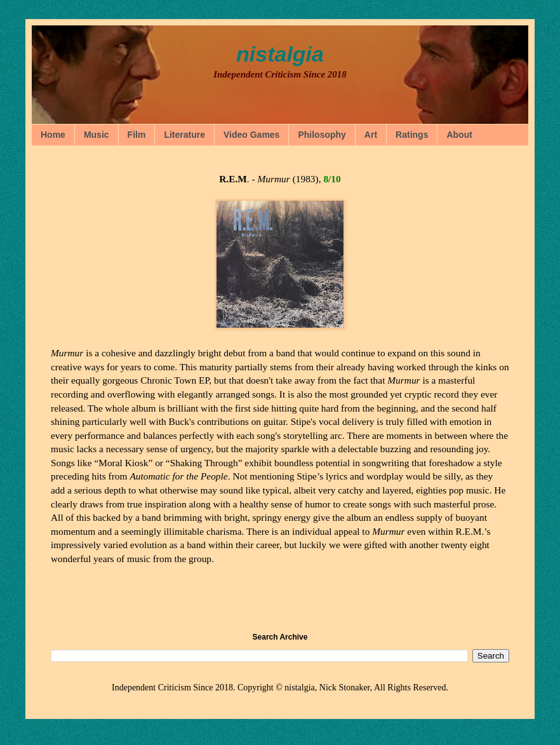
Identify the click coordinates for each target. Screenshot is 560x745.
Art (371, 135)
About (459, 135)
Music (97, 135)
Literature (184, 135)
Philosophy (322, 135)
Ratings (412, 135)
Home (53, 135)
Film (137, 135)
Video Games (251, 135)
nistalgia (280, 54)
